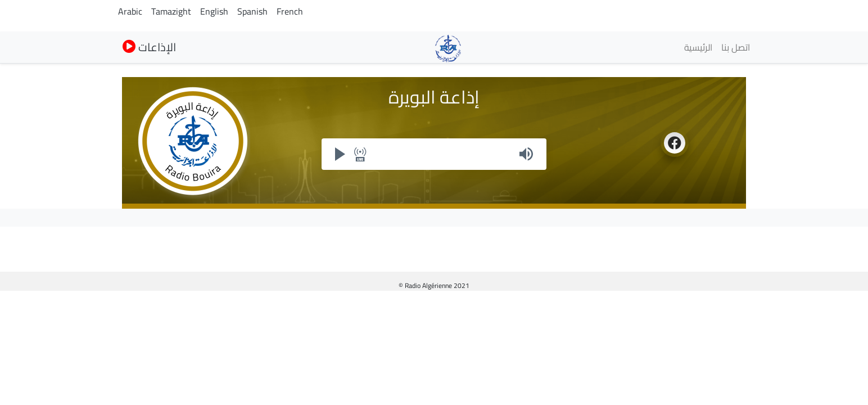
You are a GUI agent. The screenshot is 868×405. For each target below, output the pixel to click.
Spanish (252, 11)
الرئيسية (698, 47)
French (290, 11)
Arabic (130, 11)
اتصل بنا (736, 47)
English (214, 11)
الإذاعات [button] (149, 47)
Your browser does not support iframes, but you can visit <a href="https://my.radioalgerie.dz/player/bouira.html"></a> (434, 154)
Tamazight (171, 11)
